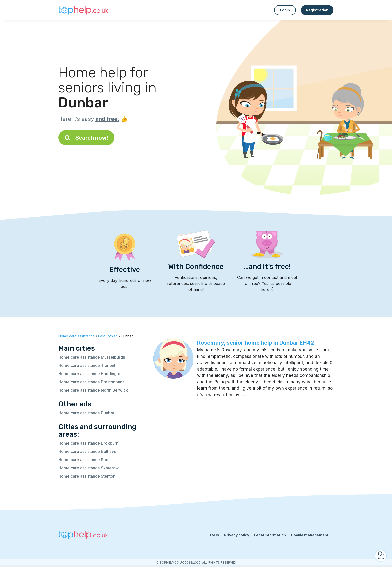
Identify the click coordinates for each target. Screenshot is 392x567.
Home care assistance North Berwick (93, 390)
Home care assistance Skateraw (89, 468)
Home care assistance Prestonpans (91, 382)
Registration (317, 10)
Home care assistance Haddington (91, 374)
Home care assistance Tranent (87, 365)
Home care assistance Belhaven (89, 451)
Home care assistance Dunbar (86, 413)
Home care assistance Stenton (87, 476)
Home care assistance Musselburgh (92, 357)
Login (285, 10)
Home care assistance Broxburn (88, 443)
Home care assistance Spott (85, 460)
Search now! (86, 138)
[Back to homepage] (83, 10)
